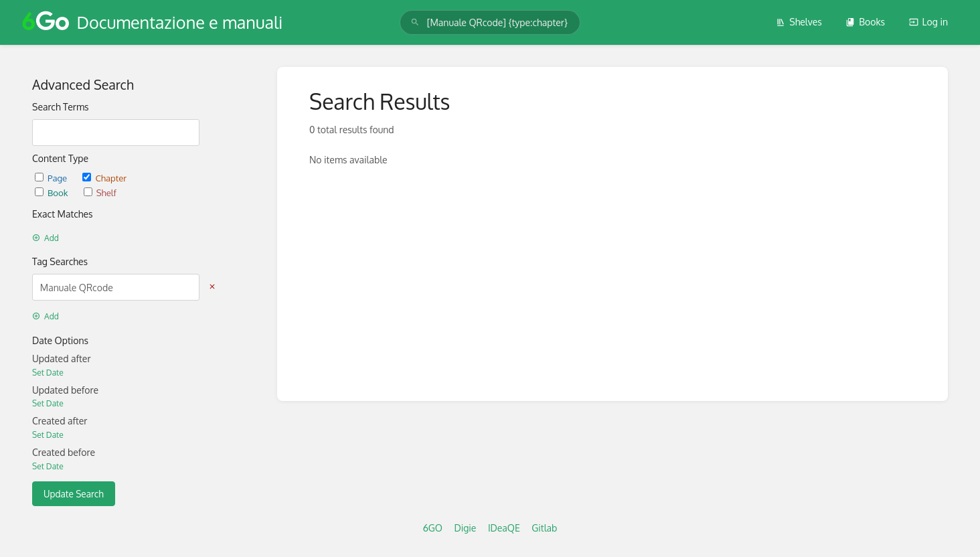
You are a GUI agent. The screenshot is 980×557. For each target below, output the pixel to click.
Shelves (799, 22)
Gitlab (544, 528)
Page (52, 178)
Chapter (104, 178)
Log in (928, 22)
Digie (465, 528)
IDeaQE (504, 528)
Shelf (100, 192)
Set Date (48, 373)
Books (865, 22)
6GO (433, 528)
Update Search (74, 494)
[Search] (415, 22)
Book (53, 192)
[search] (490, 22)
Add (46, 238)
